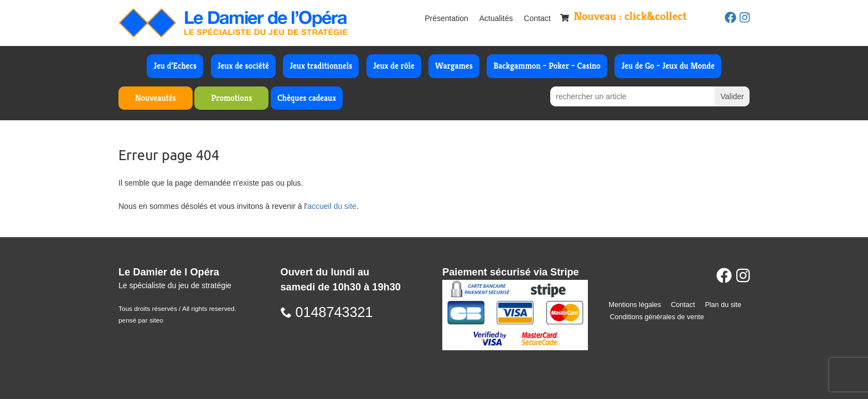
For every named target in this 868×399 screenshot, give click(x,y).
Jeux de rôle (394, 66)
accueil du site (332, 206)
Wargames (454, 66)
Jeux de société (243, 66)
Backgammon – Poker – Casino (547, 66)
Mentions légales (635, 305)
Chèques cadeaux (307, 98)
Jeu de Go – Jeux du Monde (668, 66)
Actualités (496, 18)
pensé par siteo (141, 320)
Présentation (446, 18)
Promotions (231, 98)
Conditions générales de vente (657, 317)
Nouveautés (156, 98)
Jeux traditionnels (321, 66)
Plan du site (723, 305)
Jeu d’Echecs (175, 66)
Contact (537, 18)
